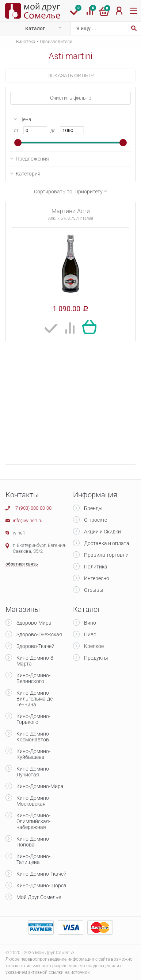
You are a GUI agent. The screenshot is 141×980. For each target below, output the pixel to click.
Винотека (26, 42)
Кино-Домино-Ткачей (41, 874)
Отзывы (94, 590)
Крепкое (94, 646)
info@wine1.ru (28, 520)
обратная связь (22, 564)
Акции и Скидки (102, 532)
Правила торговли (106, 555)
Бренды (93, 508)
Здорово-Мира (34, 623)
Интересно (97, 578)
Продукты (96, 658)
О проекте (96, 520)
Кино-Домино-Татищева (33, 859)
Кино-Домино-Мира (40, 786)
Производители (56, 42)
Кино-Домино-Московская (33, 801)
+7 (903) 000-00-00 (32, 508)
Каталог (35, 28)
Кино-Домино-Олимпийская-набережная (33, 821)
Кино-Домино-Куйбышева (33, 754)
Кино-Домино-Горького (33, 719)
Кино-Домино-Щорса (41, 886)
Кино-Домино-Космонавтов (33, 737)
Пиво (90, 634)
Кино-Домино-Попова (33, 842)
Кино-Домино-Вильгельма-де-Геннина (35, 699)
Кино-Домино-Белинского (33, 678)
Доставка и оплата (107, 543)
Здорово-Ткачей (35, 646)
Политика (96, 567)
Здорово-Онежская (39, 634)
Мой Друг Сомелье (39, 897)
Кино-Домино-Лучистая (33, 772)
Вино (90, 623)
